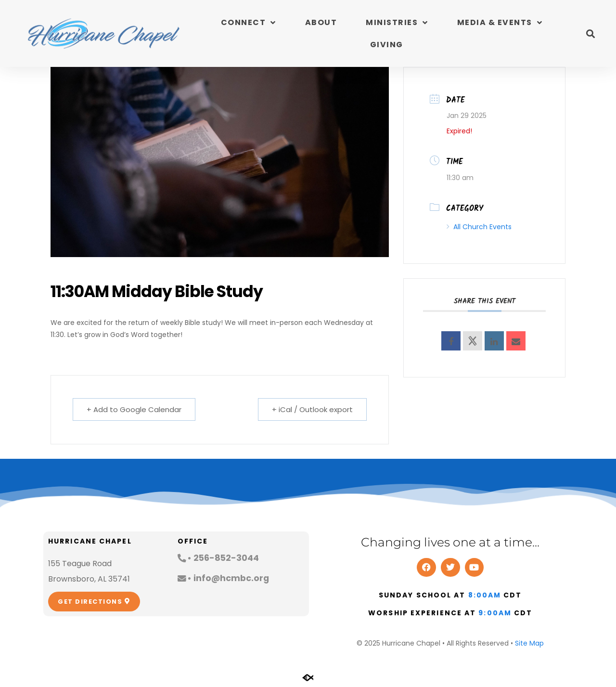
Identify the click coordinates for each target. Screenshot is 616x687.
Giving (387, 45)
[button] (590, 33)
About (321, 22)
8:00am (485, 595)
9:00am (495, 613)
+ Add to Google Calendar (134, 409)
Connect (249, 23)
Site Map (529, 643)
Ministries (397, 23)
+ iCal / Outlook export (312, 409)
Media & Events (500, 23)
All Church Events (479, 227)
